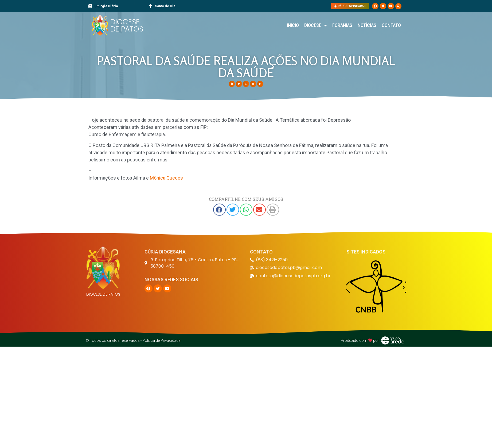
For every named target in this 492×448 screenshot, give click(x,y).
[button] (398, 6)
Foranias (342, 25)
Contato (391, 25)
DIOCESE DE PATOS (127, 25)
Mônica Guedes (166, 178)
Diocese (316, 25)
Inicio (293, 25)
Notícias (367, 25)
